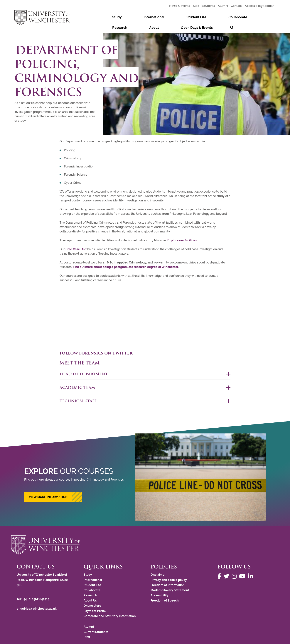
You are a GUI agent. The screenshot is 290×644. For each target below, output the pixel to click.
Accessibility (160, 585)
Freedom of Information (168, 574)
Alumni (223, 6)
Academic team (77, 377)
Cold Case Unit (76, 239)
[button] (53, 486)
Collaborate (180, 17)
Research (203, 17)
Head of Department (84, 364)
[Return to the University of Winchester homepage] (145, 534)
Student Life (155, 17)
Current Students (96, 621)
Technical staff (78, 390)
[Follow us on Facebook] (220, 566)
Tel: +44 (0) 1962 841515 (33, 589)
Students (209, 6)
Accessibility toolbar (259, 6)
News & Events (180, 6)
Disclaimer (158, 564)
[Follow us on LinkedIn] (251, 566)
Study (109, 17)
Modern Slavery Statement (170, 580)
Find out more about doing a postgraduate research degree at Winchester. (126, 256)
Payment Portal (95, 600)
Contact (236, 6)
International (129, 17)
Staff (196, 6)
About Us (90, 590)
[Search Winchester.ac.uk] (271, 17)
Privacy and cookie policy (169, 569)
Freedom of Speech (165, 590)
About (221, 17)
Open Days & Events (247, 17)
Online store (92, 595)
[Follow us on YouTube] (243, 566)
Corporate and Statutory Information (110, 606)
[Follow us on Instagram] (235, 566)
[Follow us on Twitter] (227, 566)
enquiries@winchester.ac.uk (37, 598)
